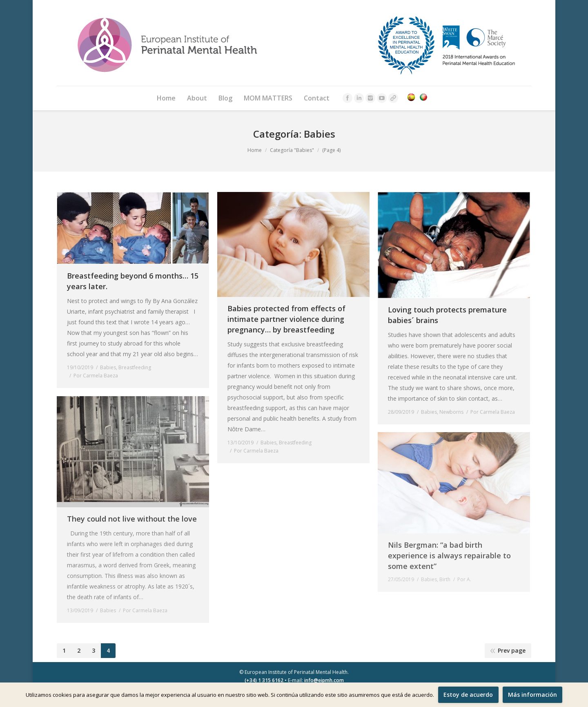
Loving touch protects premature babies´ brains (447, 315)
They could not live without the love (132, 519)
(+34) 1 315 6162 (264, 680)
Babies (108, 367)
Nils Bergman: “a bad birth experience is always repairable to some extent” (449, 555)
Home (255, 150)
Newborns (451, 412)
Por (96, 376)
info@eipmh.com (324, 680)
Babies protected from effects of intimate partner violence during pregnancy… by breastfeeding (286, 319)
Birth (445, 579)
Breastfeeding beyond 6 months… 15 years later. (133, 281)
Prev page (512, 650)
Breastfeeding (135, 367)
